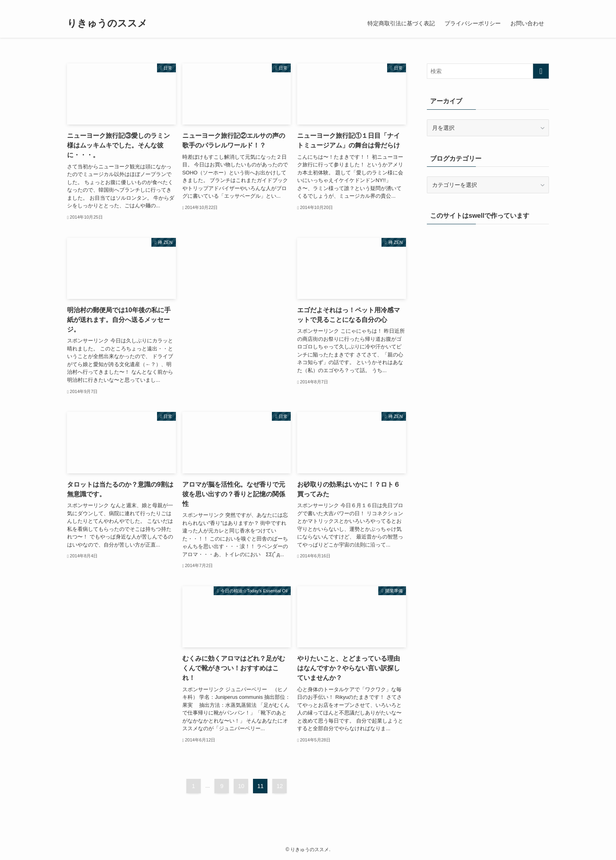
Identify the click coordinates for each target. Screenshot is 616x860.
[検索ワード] (488, 71)
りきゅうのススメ (107, 23)
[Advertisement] (237, 282)
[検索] (544, 4)
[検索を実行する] (541, 71)
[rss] (533, 4)
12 (280, 786)
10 (241, 786)
